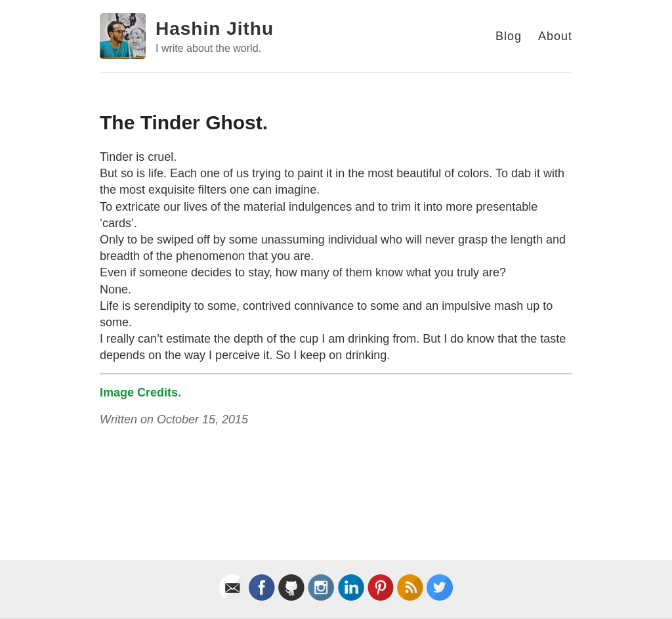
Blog (509, 36)
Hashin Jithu (215, 29)
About (555, 36)
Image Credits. (140, 393)
